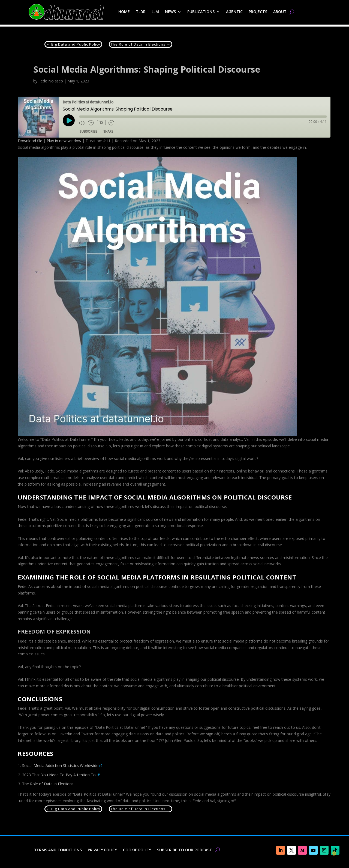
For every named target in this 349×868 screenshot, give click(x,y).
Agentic (234, 12)
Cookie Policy (137, 850)
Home (124, 12)
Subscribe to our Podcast (185, 850)
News (170, 12)
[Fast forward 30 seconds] (112, 123)
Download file (30, 141)
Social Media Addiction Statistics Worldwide (62, 766)
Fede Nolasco (51, 81)
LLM (155, 12)
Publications (201, 12)
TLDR (141, 12)
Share (108, 131)
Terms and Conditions (58, 850)
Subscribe (88, 131)
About (280, 12)
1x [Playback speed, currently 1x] (101, 123)
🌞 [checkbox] (334, 853)
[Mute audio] (82, 123)
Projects (258, 12)
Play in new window (64, 141)
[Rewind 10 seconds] (91, 123)
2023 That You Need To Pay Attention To (61, 775)
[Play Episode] (69, 120)
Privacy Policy (102, 850)
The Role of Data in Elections (48, 784)
